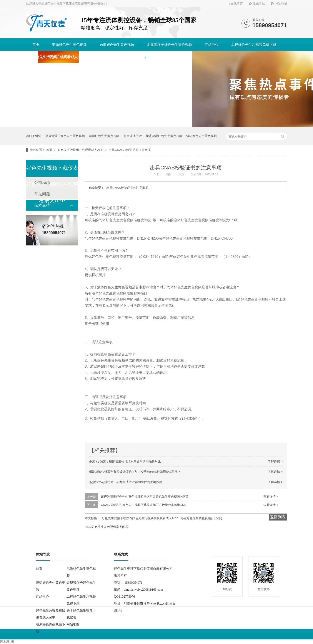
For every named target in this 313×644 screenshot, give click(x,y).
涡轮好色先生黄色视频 (201, 136)
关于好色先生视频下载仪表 (118, 57)
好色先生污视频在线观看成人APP (58, 57)
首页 (36, 45)
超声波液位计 (133, 136)
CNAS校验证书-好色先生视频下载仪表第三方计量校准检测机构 (144, 505)
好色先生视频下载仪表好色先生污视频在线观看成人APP (140, 518)
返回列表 (278, 517)
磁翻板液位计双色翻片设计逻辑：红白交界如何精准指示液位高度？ (135, 472)
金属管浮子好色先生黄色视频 (169, 45)
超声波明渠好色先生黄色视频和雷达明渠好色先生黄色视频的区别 (145, 497)
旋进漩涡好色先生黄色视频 (164, 136)
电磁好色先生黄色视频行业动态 (202, 518)
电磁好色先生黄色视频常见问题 (107, 527)
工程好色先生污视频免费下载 (254, 45)
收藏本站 (259, 4)
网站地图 (281, 4)
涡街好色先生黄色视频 (117, 45)
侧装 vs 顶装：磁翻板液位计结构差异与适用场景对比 (125, 461)
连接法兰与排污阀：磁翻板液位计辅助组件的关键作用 (126, 482)
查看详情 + (271, 497)
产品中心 (211, 45)
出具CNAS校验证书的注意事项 (130, 150)
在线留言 (237, 4)
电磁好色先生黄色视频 (69, 45)
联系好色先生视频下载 (169, 57)
